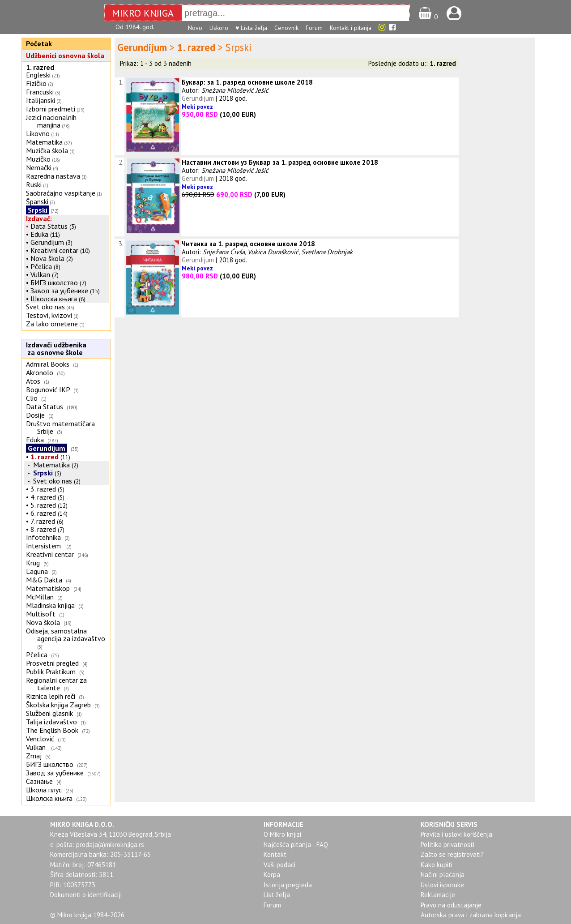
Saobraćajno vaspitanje (61, 193)
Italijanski (40, 100)
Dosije (35, 415)
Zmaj (34, 756)
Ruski (34, 184)
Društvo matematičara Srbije (60, 427)
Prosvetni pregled (52, 663)
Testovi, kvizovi (49, 315)
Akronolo (40, 372)
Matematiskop (48, 588)
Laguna (37, 571)
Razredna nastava (53, 176)
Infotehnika (43, 537)
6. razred (43, 513)
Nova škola (47, 258)
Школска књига (54, 299)
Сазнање (39, 781)
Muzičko (38, 159)
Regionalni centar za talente (56, 684)
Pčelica (41, 266)
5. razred (43, 505)
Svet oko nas (45, 307)
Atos (33, 381)
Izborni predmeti (51, 109)
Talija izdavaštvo (51, 722)
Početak (39, 43)
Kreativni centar (54, 250)
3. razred (43, 489)
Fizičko (36, 83)
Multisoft (41, 614)
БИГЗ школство (54, 282)
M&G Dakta (44, 580)
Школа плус (44, 790)
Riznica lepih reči (51, 696)
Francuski (40, 92)
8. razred (43, 529)
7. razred (43, 521)
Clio (32, 398)
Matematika (44, 142)
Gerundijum (47, 242)
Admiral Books (48, 364)
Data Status (49, 226)
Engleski (38, 75)
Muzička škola (47, 150)
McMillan (40, 597)
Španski (37, 201)
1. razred (40, 67)
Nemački (39, 167)
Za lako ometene (52, 324)
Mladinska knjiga (50, 605)
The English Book (52, 730)
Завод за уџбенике (59, 291)
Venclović (40, 739)
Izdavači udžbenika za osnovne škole (55, 349)
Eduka (39, 234)
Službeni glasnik (49, 713)
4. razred (43, 497)
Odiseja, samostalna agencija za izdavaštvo (66, 635)
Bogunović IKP (48, 389)
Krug (33, 563)
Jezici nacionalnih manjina (51, 121)
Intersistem (44, 546)
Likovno (38, 133)
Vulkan (41, 274)
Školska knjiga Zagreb (58, 705)
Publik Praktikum (51, 672)
